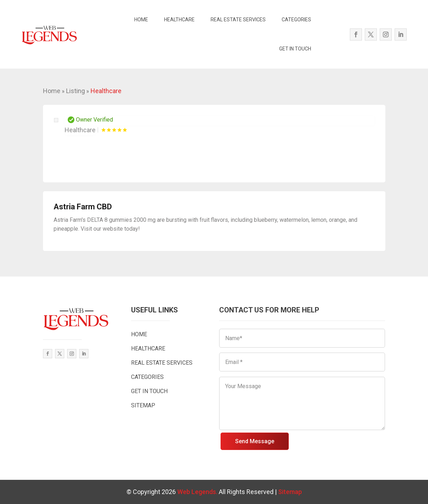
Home (52, 91)
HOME (141, 20)
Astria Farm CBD (83, 207)
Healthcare (106, 91)
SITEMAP (143, 405)
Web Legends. (198, 492)
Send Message (255, 441)
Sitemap (290, 492)
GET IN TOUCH (295, 49)
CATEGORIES (296, 20)
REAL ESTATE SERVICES (238, 20)
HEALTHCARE (179, 20)
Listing (75, 91)
